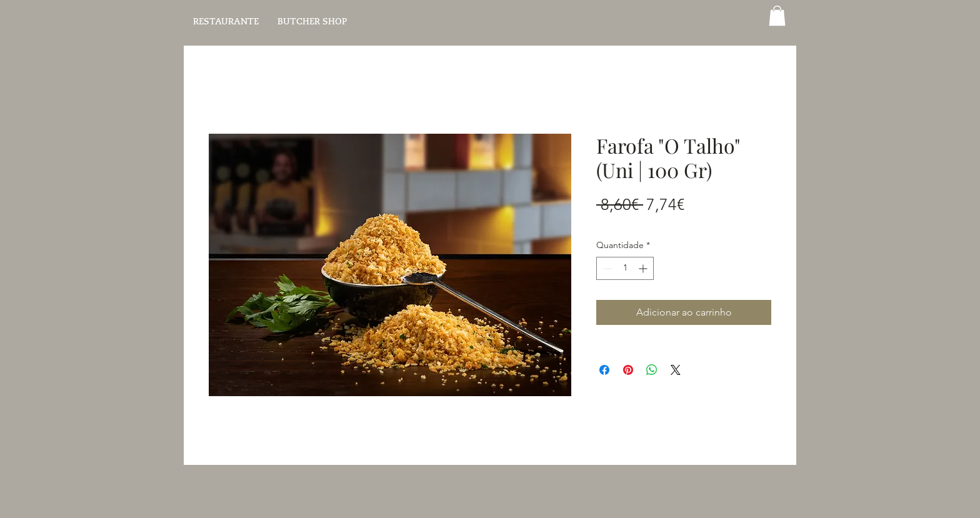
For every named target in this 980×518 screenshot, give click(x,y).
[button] (777, 16)
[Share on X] (676, 370)
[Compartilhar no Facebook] (604, 370)
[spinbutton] (625, 268)
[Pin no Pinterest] (628, 370)
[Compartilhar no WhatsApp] (652, 370)
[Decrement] (606, 268)
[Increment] (644, 268)
